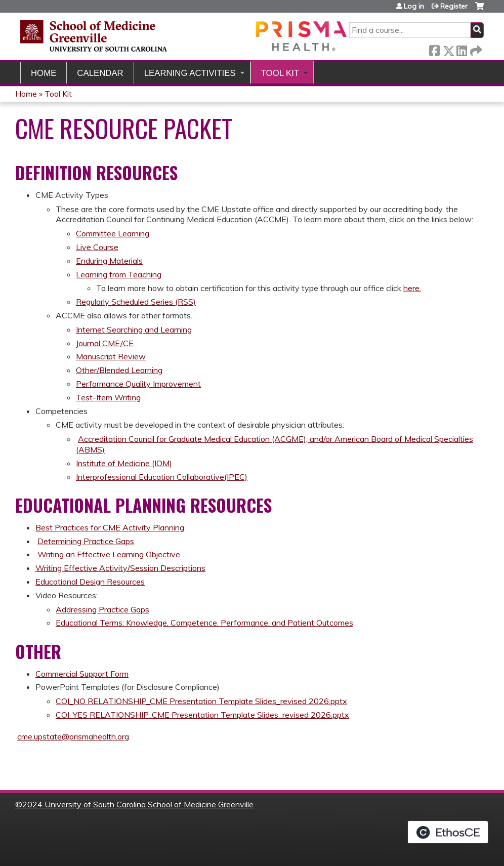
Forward (475, 49)
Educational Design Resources (90, 582)
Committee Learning (113, 233)
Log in (414, 6)
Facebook (434, 49)
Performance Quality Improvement (138, 384)
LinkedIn (461, 49)
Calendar (100, 73)
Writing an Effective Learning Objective (109, 554)
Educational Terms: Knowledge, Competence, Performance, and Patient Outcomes (204, 623)
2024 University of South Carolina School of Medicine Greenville (138, 804)
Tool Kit (280, 73)
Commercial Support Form (82, 674)
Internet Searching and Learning (134, 329)
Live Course (97, 247)
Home (44, 73)
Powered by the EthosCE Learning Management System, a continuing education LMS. (448, 832)
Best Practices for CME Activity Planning (110, 527)
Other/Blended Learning (119, 370)
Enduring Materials (109, 261)
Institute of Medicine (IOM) (124, 463)
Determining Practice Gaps (86, 541)
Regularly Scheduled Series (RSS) (136, 302)
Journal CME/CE (105, 343)
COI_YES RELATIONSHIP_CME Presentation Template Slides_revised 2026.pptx (202, 715)
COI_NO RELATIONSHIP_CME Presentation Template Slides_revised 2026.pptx (201, 701)
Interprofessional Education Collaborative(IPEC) (162, 477)
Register (454, 6)
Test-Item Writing (108, 397)
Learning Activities (190, 73)
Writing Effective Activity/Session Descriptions (120, 568)
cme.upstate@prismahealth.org (73, 736)
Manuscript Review (111, 356)
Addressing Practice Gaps (102, 609)
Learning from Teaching (119, 274)
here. (412, 288)
